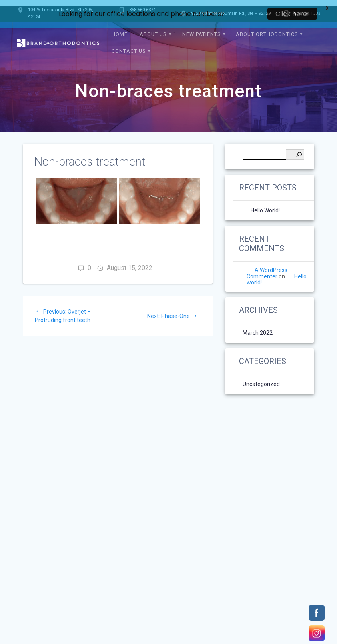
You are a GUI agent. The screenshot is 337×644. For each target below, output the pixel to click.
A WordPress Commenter (267, 268)
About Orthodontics (267, 29)
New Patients (201, 29)
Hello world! (265, 206)
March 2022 (258, 328)
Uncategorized (261, 379)
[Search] (295, 150)
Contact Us (129, 46)
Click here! (292, 14)
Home (120, 29)
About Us (153, 29)
